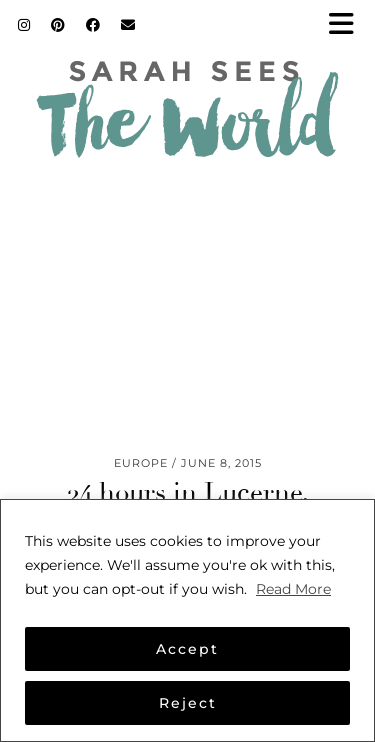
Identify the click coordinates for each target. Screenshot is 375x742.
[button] (348, 25)
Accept (187, 649)
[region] (187, 620)
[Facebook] (93, 25)
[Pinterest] (58, 25)
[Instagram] (24, 25)
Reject (188, 703)
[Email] (128, 25)
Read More (293, 589)
